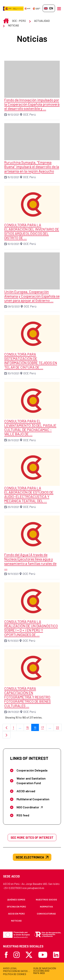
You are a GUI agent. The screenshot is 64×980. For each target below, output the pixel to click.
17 (44, 728)
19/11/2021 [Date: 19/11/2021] (13, 574)
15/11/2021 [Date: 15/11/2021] (13, 641)
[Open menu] (59, 8)
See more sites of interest (32, 838)
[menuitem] (16, 899)
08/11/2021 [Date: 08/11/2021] (13, 712)
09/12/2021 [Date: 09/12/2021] (14, 306)
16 (36, 728)
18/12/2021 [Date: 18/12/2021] (13, 114)
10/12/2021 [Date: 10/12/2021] (13, 244)
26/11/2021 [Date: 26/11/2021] (13, 440)
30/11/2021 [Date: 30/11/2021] (13, 373)
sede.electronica (32, 857)
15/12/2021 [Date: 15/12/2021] (13, 177)
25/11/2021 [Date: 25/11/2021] (13, 507)
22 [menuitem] (59, 728)
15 (29, 728)
